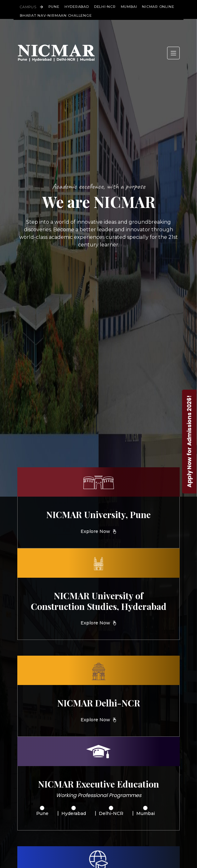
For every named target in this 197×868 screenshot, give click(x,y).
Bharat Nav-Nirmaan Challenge (56, 15)
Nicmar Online (158, 7)
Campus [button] (32, 7)
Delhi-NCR (105, 7)
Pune (54, 7)
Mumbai (129, 7)
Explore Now (95, 531)
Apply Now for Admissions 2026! (189, 441)
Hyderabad (77, 7)
